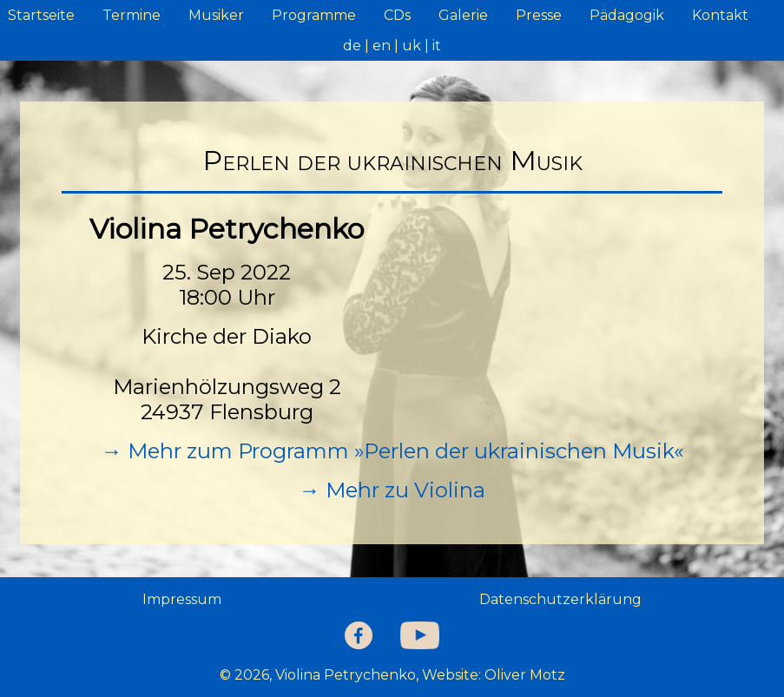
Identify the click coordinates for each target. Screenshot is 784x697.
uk (412, 46)
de (352, 46)
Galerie (463, 15)
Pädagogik (627, 15)
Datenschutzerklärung (560, 599)
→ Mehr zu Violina (392, 490)
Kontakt (720, 15)
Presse (539, 15)
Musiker (216, 15)
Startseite (41, 15)
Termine (132, 15)
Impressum (182, 599)
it (437, 46)
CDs (397, 15)
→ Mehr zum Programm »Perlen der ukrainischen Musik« (392, 451)
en (382, 46)
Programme (314, 15)
